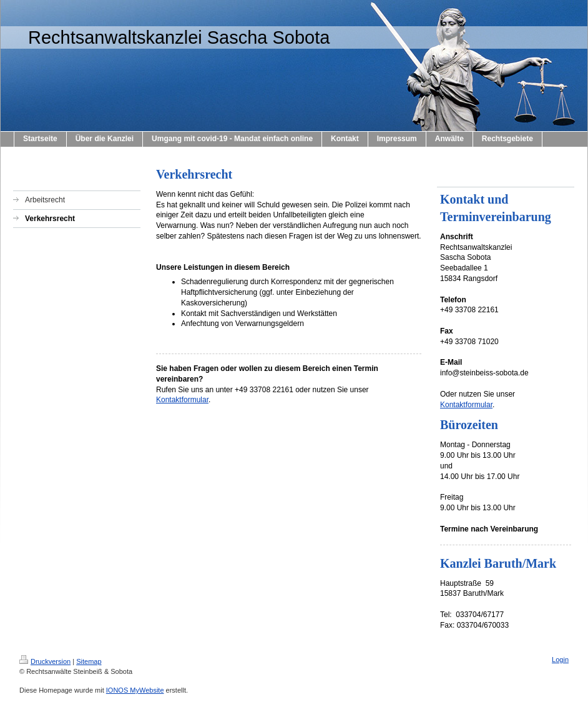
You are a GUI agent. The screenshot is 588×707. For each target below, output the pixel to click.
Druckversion (45, 661)
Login (560, 660)
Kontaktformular (182, 400)
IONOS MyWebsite (135, 690)
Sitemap (89, 661)
